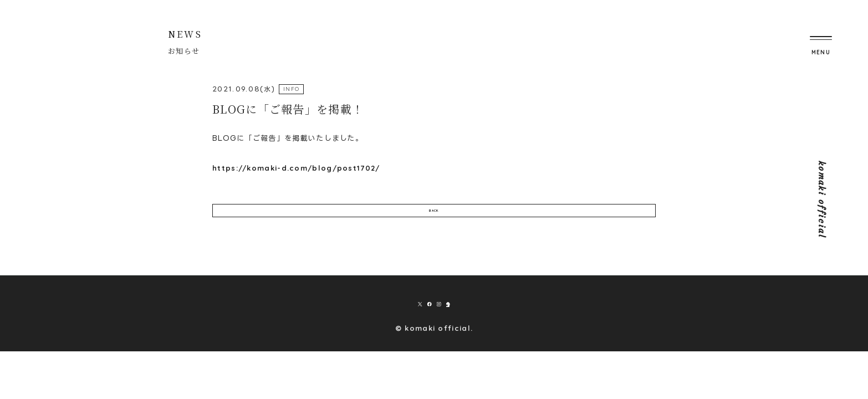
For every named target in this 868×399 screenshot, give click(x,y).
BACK (434, 218)
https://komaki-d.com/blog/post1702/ (296, 168)
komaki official (822, 200)
